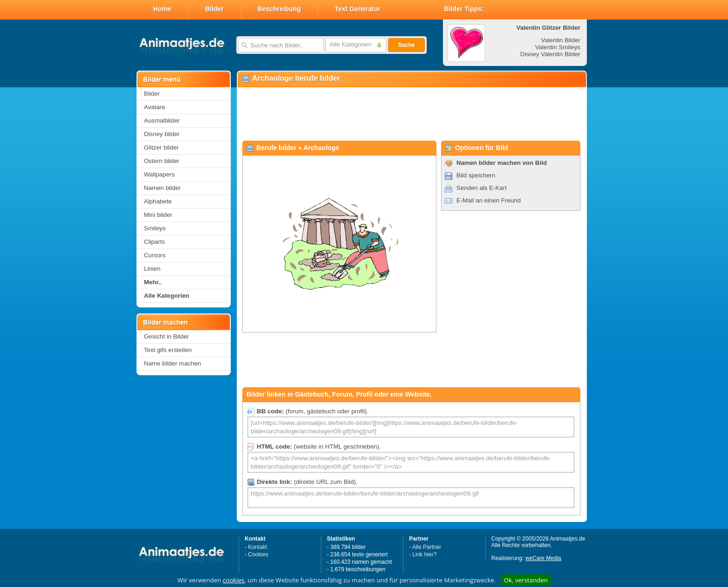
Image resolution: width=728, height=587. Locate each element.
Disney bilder (162, 134)
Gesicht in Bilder (166, 336)
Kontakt (257, 547)
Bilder (214, 9)
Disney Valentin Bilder (550, 54)
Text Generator (358, 9)
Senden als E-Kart (481, 188)
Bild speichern (476, 175)
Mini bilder (158, 215)
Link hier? (424, 554)
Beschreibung (279, 9)
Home (162, 9)
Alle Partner (427, 547)
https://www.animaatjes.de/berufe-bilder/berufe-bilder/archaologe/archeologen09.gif (411, 498)
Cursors (155, 255)
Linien (152, 269)
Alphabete (158, 201)
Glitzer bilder (161, 147)
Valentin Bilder (561, 40)
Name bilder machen (172, 363)
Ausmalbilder (162, 121)
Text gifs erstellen (168, 350)
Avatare (155, 107)
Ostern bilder (162, 161)
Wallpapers (159, 174)
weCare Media (543, 558)
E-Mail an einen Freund (489, 200)
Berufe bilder (276, 148)
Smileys (155, 228)
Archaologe (321, 148)
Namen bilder (162, 188)
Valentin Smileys (558, 47)
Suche (406, 45)
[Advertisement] (411, 114)
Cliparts (154, 242)
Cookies (258, 554)
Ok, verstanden (526, 580)
